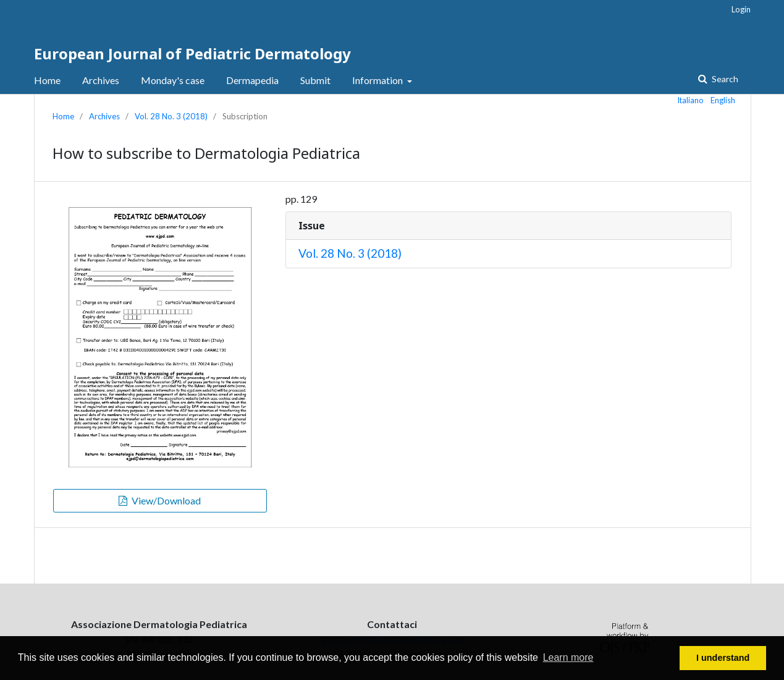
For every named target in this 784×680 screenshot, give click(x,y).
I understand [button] (723, 658)
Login (741, 9)
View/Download (165, 500)
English (723, 100)
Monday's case (173, 80)
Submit (315, 80)
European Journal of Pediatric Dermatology (192, 53)
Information (378, 80)
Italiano (691, 100)
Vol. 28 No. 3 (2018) (171, 116)
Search (724, 79)
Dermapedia (252, 80)
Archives (101, 80)
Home (47, 80)
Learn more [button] (568, 657)
